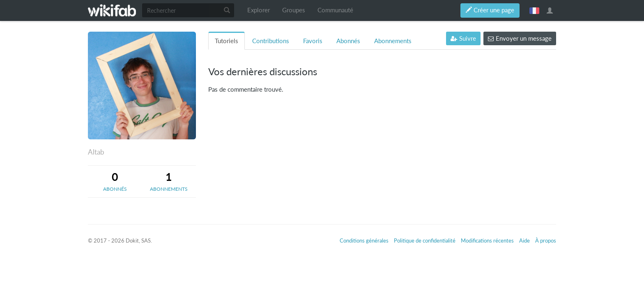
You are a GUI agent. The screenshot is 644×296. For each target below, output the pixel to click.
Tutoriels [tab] (227, 41)
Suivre (463, 38)
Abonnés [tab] (348, 41)
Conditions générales (364, 240)
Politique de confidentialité (425, 240)
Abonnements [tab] (393, 41)
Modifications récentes (487, 240)
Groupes (294, 10)
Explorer (259, 10)
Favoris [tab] (313, 41)
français (534, 10)
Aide (524, 240)
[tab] (115, 181)
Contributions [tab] (271, 41)
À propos (546, 240)
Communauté (335, 10)
